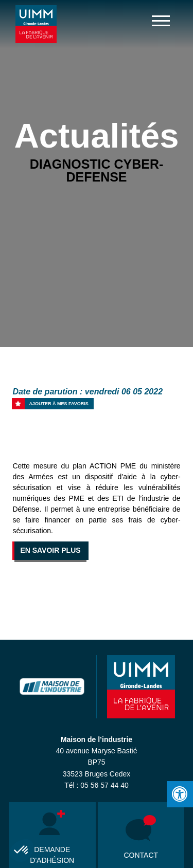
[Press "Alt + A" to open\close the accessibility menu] (180, 794)
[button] (22, 851)
